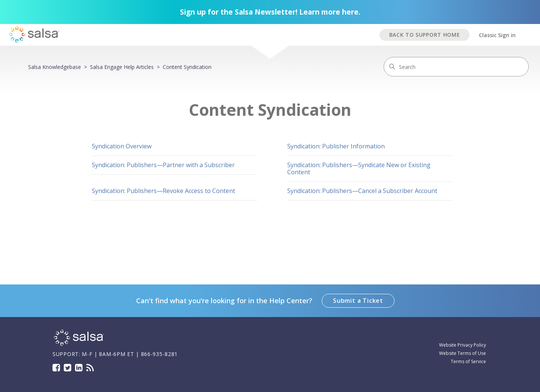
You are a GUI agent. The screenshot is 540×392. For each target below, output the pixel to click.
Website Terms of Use (463, 353)
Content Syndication (187, 67)
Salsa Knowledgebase (55, 67)
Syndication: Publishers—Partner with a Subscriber (163, 165)
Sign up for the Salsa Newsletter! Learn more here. (270, 12)
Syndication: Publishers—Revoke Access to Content (163, 191)
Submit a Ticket (358, 301)
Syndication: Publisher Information (336, 146)
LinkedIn (79, 368)
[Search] (456, 67)
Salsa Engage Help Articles (122, 67)
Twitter (67, 368)
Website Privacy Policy (463, 345)
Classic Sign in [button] (497, 35)
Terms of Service (468, 361)
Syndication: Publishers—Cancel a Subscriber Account (362, 191)
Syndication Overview (122, 146)
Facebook (56, 368)
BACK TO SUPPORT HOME (425, 35)
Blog (90, 368)
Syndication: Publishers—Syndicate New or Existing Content (359, 168)
